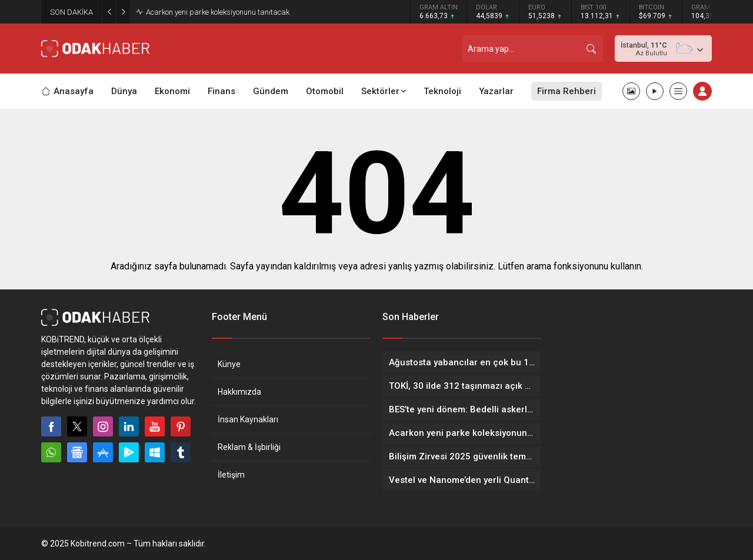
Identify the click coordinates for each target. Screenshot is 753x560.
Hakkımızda (239, 392)
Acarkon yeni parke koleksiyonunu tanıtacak (218, 12)
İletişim (231, 475)
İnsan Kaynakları (248, 419)
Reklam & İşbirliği (249, 447)
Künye (229, 364)
